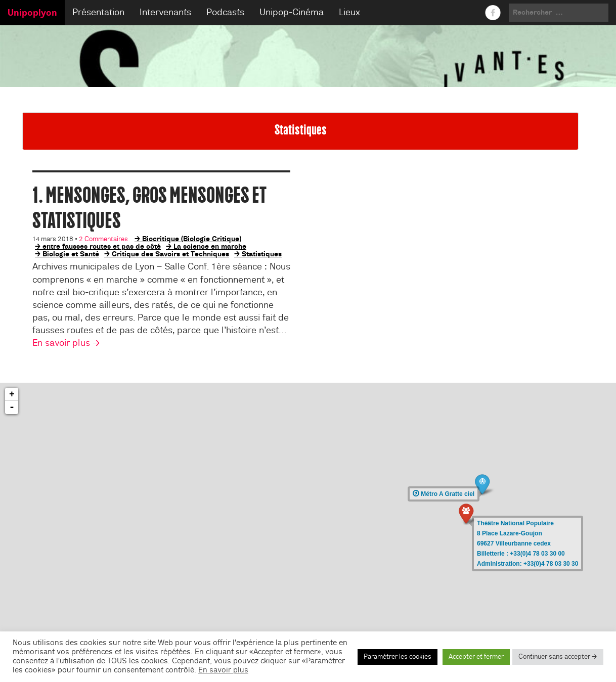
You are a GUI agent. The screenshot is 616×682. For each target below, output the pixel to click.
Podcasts (225, 12)
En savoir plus (223, 670)
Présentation (98, 12)
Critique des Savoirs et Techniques (170, 254)
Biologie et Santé (71, 254)
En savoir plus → (66, 343)
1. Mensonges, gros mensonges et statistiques (149, 208)
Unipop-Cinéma (292, 12)
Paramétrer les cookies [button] (398, 657)
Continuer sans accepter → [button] (558, 657)
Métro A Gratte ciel (444, 494)
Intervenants (165, 12)
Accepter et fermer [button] (476, 657)
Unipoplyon (32, 13)
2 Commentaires (103, 239)
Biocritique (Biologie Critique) (192, 239)
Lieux (349, 12)
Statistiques (262, 254)
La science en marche (210, 246)
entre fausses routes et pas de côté (102, 246)
